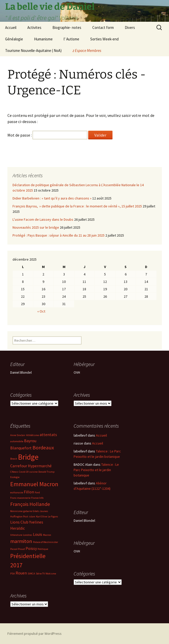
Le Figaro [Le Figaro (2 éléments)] (53, 517)
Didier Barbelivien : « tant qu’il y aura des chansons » (52, 198)
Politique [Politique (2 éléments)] (43, 549)
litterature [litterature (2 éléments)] (16, 535)
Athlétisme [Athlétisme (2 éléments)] (32, 435)
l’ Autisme (71, 39)
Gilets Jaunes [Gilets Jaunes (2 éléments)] (40, 511)
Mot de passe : (47, 135)
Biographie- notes (67, 27)
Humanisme (43, 39)
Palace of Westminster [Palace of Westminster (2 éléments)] (46, 542)
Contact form (103, 27)
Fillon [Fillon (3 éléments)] (29, 492)
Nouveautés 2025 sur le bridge (36, 227)
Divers (130, 27)
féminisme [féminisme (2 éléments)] (16, 511)
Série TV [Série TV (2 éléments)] (40, 574)
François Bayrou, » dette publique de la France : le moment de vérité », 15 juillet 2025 (77, 206)
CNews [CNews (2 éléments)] (14, 472)
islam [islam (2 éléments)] (32, 517)
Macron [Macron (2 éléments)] (47, 535)
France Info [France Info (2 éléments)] (37, 498)
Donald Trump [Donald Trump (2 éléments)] (46, 472)
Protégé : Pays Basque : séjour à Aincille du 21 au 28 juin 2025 (59, 235)
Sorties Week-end (104, 39)
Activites (34, 27)
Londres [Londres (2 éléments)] (28, 535)
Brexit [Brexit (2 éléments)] (14, 459)
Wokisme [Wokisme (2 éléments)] (51, 574)
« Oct (41, 311)
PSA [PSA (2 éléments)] (13, 574)
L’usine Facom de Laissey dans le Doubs (43, 219)
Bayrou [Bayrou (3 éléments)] (30, 441)
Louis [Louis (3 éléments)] (38, 534)
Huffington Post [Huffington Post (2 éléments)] (19, 517)
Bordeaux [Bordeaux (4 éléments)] (43, 448)
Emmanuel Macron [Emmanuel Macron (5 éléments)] (34, 484)
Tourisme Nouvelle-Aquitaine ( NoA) (33, 51)
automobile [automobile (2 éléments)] (17, 441)
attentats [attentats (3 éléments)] (48, 435)
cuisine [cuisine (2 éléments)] (33, 472)
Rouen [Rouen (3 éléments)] (21, 573)
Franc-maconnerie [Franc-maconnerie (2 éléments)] (20, 498)
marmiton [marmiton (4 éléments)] (21, 541)
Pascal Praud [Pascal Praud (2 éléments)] (18, 549)
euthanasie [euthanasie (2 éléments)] (17, 492)
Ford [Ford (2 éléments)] (37, 492)
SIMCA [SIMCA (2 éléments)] (31, 574)
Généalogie (14, 39)
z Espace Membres (87, 51)
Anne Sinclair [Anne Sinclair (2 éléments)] (18, 435)
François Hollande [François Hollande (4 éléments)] (30, 504)
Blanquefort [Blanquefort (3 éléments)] (21, 448)
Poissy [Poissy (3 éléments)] (31, 548)
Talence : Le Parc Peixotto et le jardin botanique (96, 470)
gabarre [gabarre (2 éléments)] (28, 511)
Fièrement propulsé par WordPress (35, 634)
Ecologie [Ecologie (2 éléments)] (15, 477)
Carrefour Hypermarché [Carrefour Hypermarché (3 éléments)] (31, 466)
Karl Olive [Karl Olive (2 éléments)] (42, 517)
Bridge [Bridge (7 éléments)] (28, 457)
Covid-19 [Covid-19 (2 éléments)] (24, 472)
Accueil (11, 27)
